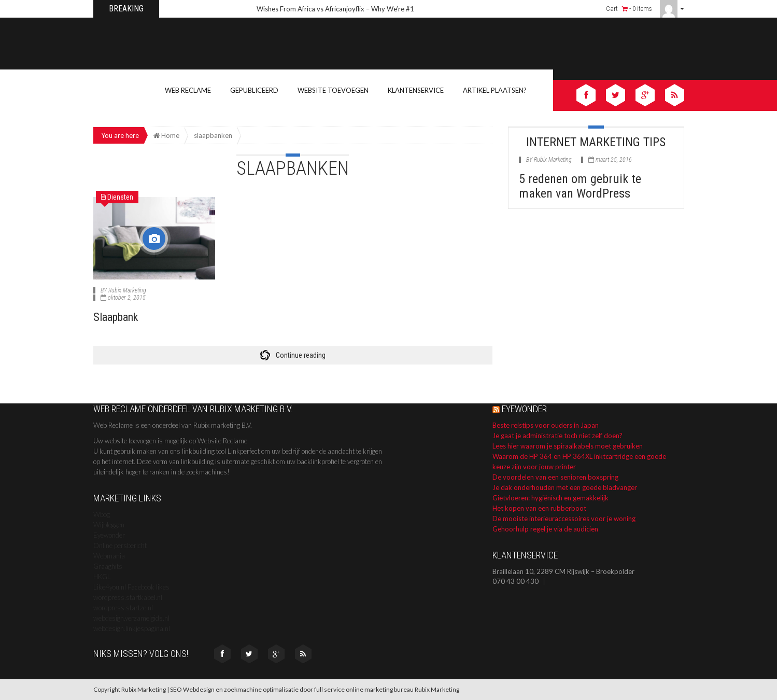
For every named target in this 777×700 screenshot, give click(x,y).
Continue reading (301, 355)
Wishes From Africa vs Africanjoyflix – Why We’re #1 (335, 9)
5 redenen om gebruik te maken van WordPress (580, 186)
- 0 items (637, 9)
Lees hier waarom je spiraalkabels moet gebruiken (568, 446)
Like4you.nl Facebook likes (131, 587)
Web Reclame (188, 90)
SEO (176, 689)
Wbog (102, 514)
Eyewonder (109, 535)
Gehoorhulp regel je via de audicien (545, 529)
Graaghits (108, 566)
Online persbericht (120, 545)
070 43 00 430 (515, 582)
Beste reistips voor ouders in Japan (546, 425)
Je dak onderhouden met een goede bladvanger (565, 487)
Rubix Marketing (127, 290)
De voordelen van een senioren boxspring (555, 477)
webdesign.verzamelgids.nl (131, 618)
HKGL (102, 577)
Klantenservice (416, 90)
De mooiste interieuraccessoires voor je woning (564, 519)
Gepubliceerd (254, 90)
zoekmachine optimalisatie (261, 689)
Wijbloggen (109, 525)
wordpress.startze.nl (123, 608)
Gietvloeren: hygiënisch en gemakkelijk (550, 498)
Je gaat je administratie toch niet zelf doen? (557, 436)
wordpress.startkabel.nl (128, 597)
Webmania (109, 556)
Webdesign (199, 689)
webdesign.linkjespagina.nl (132, 628)
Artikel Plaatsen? (495, 90)
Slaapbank (116, 317)
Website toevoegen (333, 90)
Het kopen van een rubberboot (539, 508)
